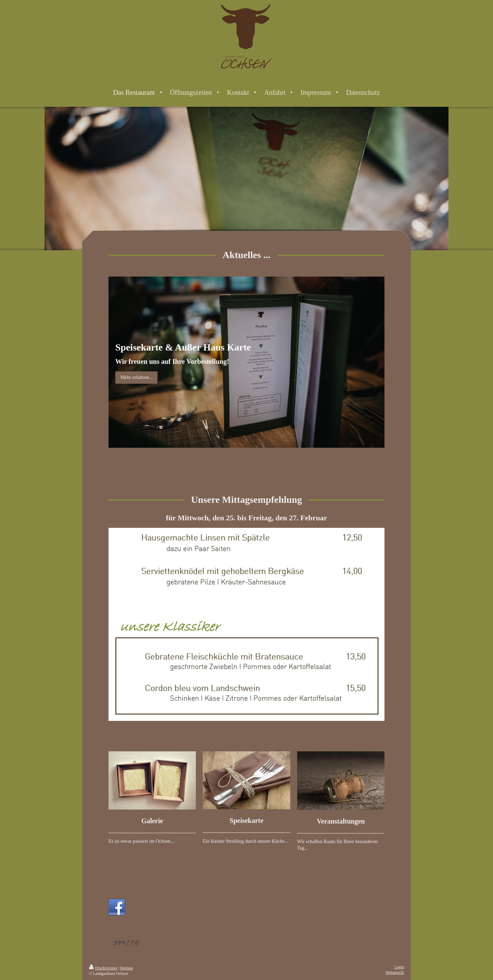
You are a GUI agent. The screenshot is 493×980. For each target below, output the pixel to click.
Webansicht (395, 973)
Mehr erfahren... (137, 377)
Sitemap (126, 968)
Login (399, 967)
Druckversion (103, 968)
